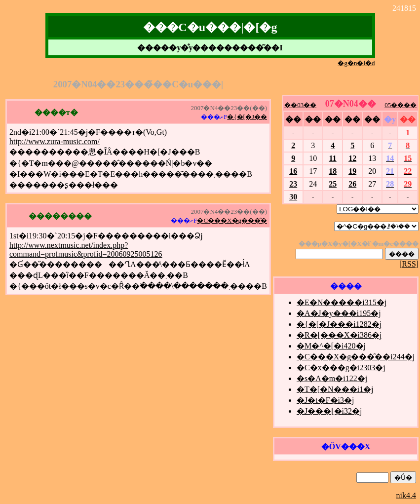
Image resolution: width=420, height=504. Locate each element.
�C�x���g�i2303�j (341, 368)
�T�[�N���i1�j (335, 389)
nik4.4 (406, 495)
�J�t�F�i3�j (325, 400)
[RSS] (409, 264)
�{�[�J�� (247, 117)
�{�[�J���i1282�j (339, 324)
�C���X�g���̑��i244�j (356, 357)
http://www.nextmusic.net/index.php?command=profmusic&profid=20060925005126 (86, 250)
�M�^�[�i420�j (331, 346)
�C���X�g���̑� (232, 220)
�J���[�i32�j (329, 411)
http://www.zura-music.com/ (55, 141)
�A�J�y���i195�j (339, 313)
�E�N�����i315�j (342, 302)
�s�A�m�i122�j (332, 378)
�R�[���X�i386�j (339, 335)
